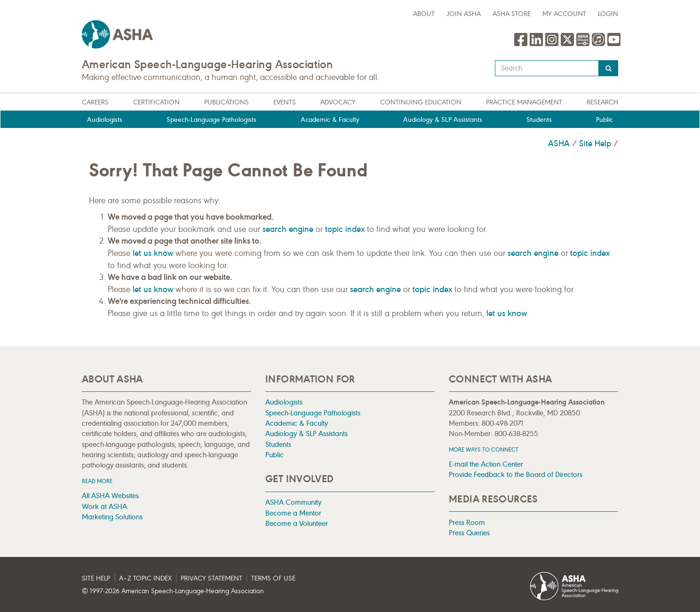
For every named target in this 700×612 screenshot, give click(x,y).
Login (608, 14)
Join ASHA (464, 14)
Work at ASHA (104, 506)
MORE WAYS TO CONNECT (484, 449)
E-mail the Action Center (486, 464)
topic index (345, 229)
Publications (227, 102)
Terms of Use (273, 578)
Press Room (467, 522)
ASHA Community (293, 502)
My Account (564, 14)
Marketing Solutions (112, 517)
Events (285, 102)
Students (539, 120)
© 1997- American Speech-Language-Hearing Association (173, 591)
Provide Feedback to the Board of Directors (516, 474)
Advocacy (338, 102)
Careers (95, 102)
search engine (288, 229)
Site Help (595, 143)
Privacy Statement (211, 578)
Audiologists (105, 120)
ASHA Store (512, 14)
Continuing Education (421, 102)
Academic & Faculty (330, 120)
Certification (156, 102)
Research (602, 102)
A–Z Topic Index (145, 578)
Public (605, 120)
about (424, 14)
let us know (153, 253)
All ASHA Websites (110, 496)
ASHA (559, 143)
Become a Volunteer (297, 523)
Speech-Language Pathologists (211, 120)
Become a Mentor (293, 513)
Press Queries (469, 533)
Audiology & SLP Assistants (443, 120)
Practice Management (524, 102)
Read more (97, 481)
